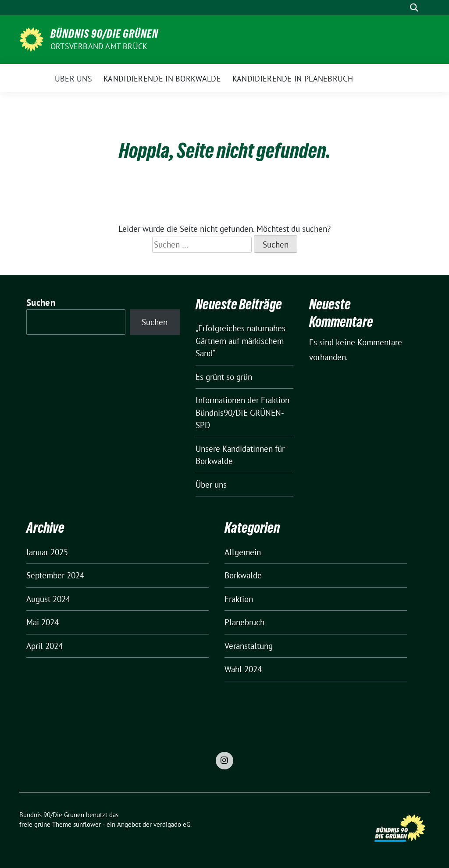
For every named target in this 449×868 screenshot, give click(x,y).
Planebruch (244, 622)
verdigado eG (172, 824)
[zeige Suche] (414, 8)
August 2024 (48, 599)
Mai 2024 (43, 622)
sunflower (87, 824)
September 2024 (55, 575)
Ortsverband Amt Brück (99, 46)
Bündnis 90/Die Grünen (104, 34)
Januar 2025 (47, 552)
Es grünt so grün (224, 377)
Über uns (211, 485)
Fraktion (239, 599)
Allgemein (243, 552)
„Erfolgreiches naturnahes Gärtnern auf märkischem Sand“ (241, 341)
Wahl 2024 (243, 669)
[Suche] (402, 8)
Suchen (41, 303)
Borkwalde (243, 575)
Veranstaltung (249, 646)
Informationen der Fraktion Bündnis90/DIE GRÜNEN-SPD (242, 413)
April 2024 (45, 646)
